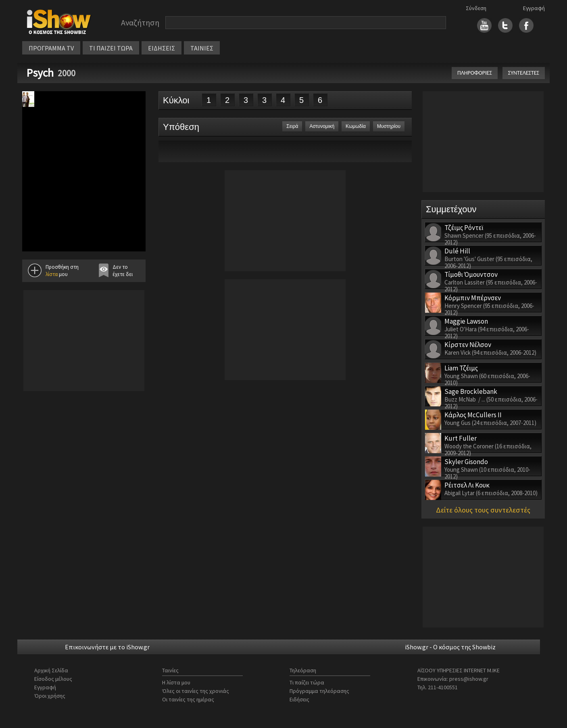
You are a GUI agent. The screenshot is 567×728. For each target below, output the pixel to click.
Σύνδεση (476, 8)
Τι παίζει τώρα (307, 682)
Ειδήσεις (299, 699)
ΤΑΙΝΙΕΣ (202, 48)
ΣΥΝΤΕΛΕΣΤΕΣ (524, 73)
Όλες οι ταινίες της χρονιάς (196, 691)
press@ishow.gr (469, 679)
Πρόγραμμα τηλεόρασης (319, 691)
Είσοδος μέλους (53, 679)
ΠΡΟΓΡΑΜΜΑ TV (51, 48)
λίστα (52, 274)
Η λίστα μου (176, 682)
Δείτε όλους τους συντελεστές (483, 510)
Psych (40, 73)
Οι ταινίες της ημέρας (188, 699)
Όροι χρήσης (50, 696)
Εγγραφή (534, 8)
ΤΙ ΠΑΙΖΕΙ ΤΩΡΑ (111, 48)
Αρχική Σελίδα (51, 670)
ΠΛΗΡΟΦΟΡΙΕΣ (475, 73)
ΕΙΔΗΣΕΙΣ (162, 48)
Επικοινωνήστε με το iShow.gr (107, 647)
